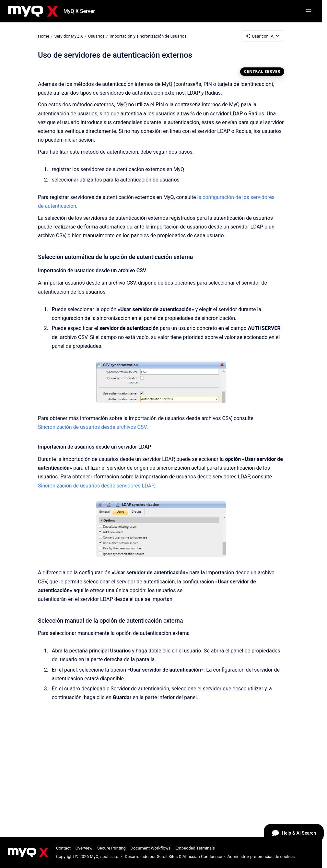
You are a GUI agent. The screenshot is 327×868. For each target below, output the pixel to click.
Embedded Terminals (195, 848)
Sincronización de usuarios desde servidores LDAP (96, 486)
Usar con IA (263, 36)
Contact (63, 848)
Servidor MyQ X (69, 36)
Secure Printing (111, 848)
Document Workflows (150, 848)
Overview (84, 848)
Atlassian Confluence (202, 856)
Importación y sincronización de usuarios (148, 36)
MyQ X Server (79, 11)
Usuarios (96, 36)
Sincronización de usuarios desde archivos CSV (92, 427)
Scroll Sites (167, 856)
